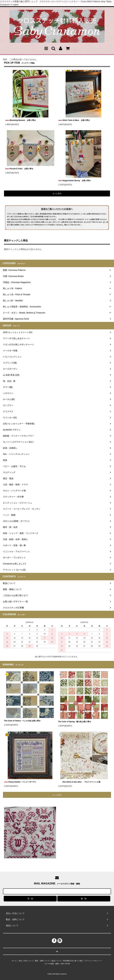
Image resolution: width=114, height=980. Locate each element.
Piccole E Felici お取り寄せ (19, 169)
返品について (56, 961)
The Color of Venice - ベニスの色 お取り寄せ (22, 721)
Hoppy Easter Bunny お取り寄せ (74, 181)
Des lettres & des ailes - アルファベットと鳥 (79, 782)
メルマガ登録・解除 (51, 964)
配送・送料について (42, 961)
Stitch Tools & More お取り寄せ (74, 120)
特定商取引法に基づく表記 (73, 961)
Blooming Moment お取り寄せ (20, 120)
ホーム (14, 961)
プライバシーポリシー (93, 961)
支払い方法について (26, 961)
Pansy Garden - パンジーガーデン (21, 782)
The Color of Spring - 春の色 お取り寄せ (75, 722)
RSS (62, 964)
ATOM (68, 964)
